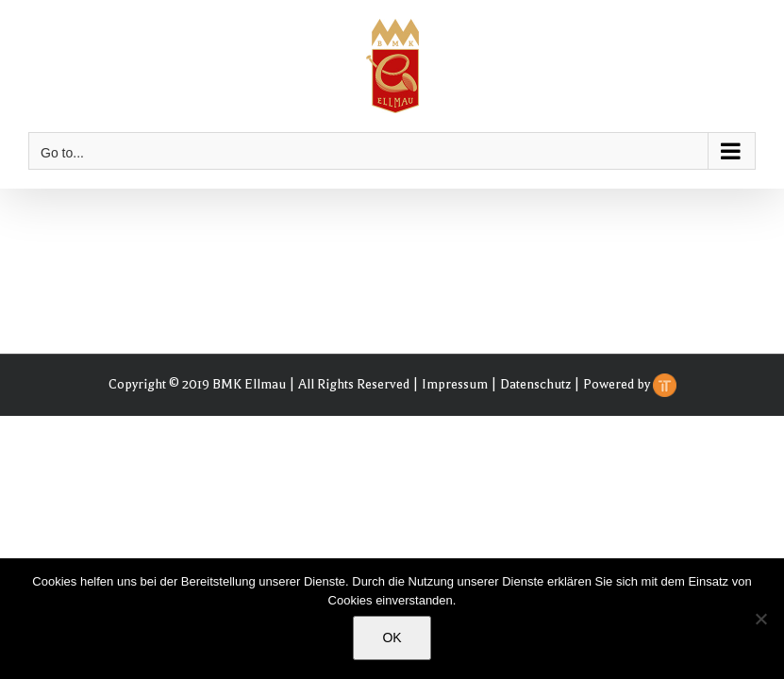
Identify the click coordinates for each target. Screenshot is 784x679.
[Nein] (760, 619)
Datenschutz (535, 384)
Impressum (455, 384)
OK (392, 638)
